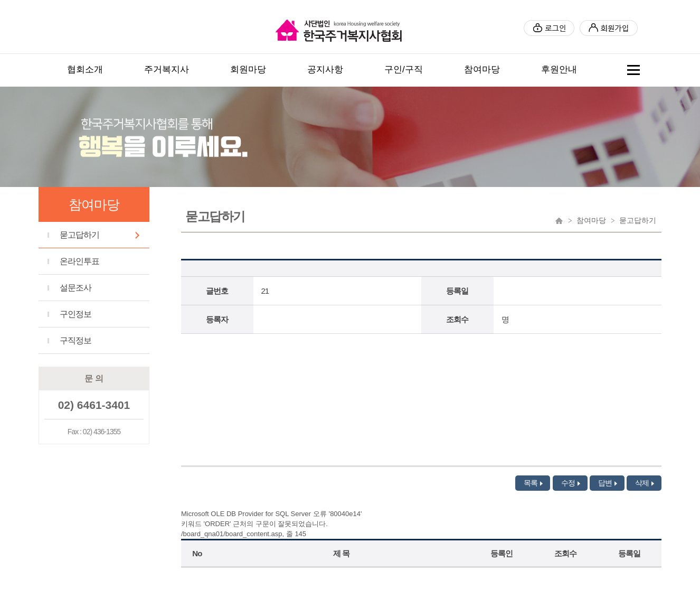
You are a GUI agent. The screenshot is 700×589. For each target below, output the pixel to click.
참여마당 (482, 69)
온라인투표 (79, 261)
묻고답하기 (79, 235)
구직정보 (75, 340)
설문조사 (75, 288)
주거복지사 (167, 69)
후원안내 (559, 69)
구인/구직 (404, 69)
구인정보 (75, 314)
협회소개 (85, 69)
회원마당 (248, 69)
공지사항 (325, 69)
